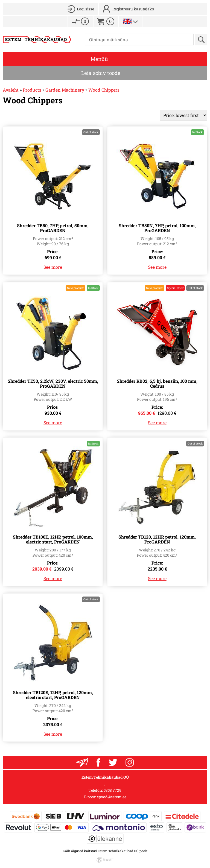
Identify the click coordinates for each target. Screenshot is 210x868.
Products (32, 90)
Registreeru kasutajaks (133, 9)
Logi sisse (85, 9)
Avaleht (11, 90)
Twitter (113, 762)
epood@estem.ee (112, 797)
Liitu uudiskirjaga (82, 762)
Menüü (99, 59)
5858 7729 (113, 790)
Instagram (130, 762)
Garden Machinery (65, 90)
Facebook (98, 762)
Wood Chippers (104, 90)
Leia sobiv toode (101, 73)
